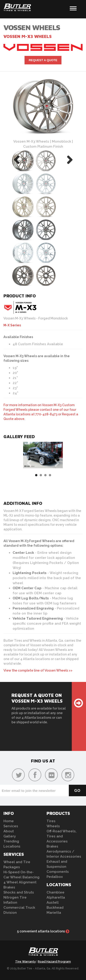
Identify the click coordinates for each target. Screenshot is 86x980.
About (9, 831)
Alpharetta (56, 897)
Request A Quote (43, 60)
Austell (53, 902)
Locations (12, 846)
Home (9, 821)
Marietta (54, 913)
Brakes (9, 887)
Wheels (53, 826)
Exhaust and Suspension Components (58, 867)
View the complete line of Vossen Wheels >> (38, 670)
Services (11, 826)
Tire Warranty (25, 961)
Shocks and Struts (19, 892)
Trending (11, 841)
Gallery (10, 836)
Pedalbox (55, 877)
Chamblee (55, 892)
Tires (51, 821)
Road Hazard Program (54, 961)
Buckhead (55, 908)
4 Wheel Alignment (20, 882)
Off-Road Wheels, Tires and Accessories (62, 836)
